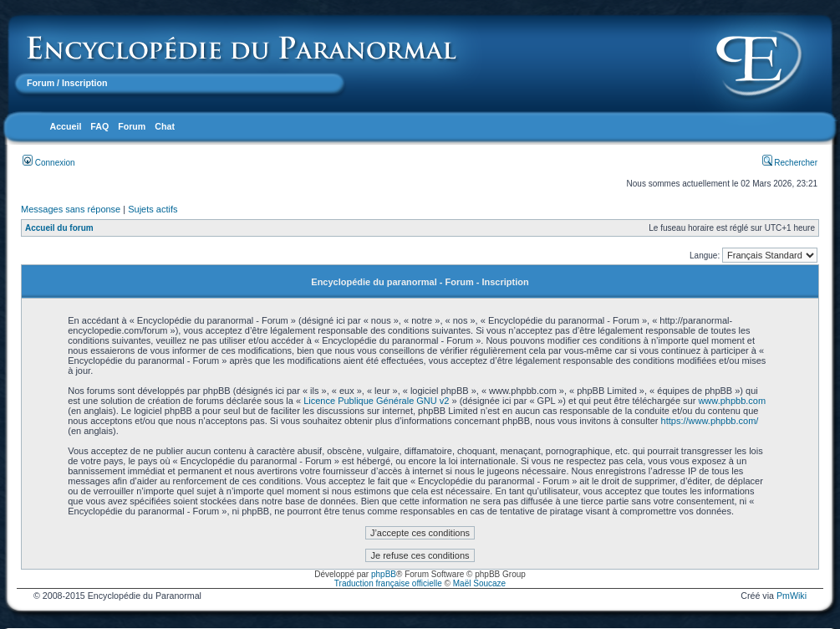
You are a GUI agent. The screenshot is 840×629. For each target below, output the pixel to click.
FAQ (99, 126)
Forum (41, 83)
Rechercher (790, 163)
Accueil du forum (59, 228)
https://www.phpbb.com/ (710, 421)
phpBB (384, 574)
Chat (165, 126)
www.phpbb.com (732, 401)
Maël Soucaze (479, 583)
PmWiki (792, 596)
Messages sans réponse (71, 209)
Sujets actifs (153, 209)
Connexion (49, 163)
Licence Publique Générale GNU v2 (376, 401)
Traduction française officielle (388, 583)
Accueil (65, 126)
